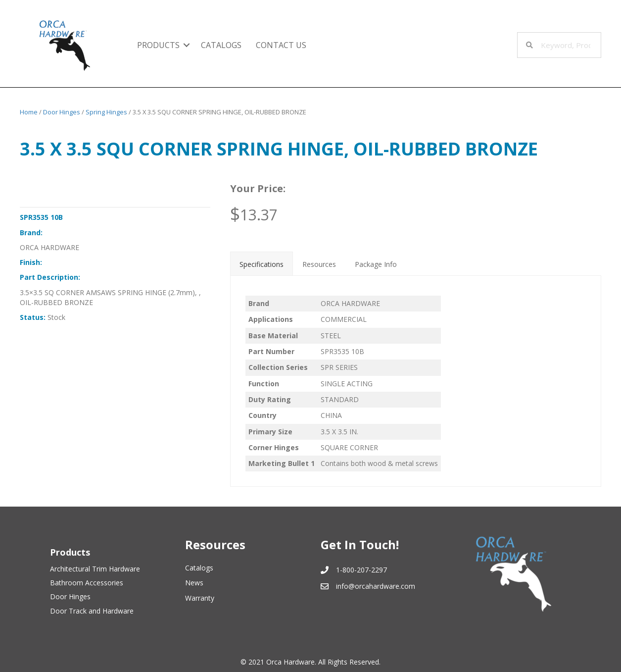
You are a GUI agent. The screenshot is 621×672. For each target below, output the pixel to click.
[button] (187, 45)
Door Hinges (62, 112)
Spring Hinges (106, 112)
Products (158, 45)
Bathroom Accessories (87, 583)
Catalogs (221, 45)
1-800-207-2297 (361, 570)
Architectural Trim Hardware (95, 569)
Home (29, 112)
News (194, 583)
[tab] (262, 263)
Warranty (200, 598)
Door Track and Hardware (92, 611)
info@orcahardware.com (376, 586)
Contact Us (281, 45)
